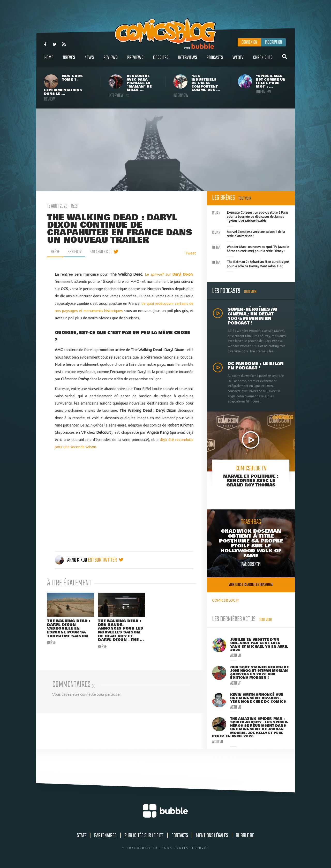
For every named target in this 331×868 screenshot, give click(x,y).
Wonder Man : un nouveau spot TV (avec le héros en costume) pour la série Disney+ (251, 249)
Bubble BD (245, 836)
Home (49, 60)
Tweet (191, 253)
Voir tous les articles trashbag (251, 585)
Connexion (249, 42)
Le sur (169, 274)
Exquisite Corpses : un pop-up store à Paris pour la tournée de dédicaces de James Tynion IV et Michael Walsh (250, 216)
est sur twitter (106, 560)
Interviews (188, 60)
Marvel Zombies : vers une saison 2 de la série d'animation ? (249, 234)
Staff (82, 836)
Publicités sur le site (144, 836)
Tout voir (245, 199)
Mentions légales (212, 836)
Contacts (180, 836)
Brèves (69, 60)
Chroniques (263, 60)
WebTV (238, 60)
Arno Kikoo (71, 560)
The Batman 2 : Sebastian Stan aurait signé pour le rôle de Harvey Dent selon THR (250, 263)
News (89, 60)
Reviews (111, 60)
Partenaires (105, 836)
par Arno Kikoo (100, 252)
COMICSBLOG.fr (225, 600)
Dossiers (161, 60)
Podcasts (215, 60)
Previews (135, 60)
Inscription (273, 42)
